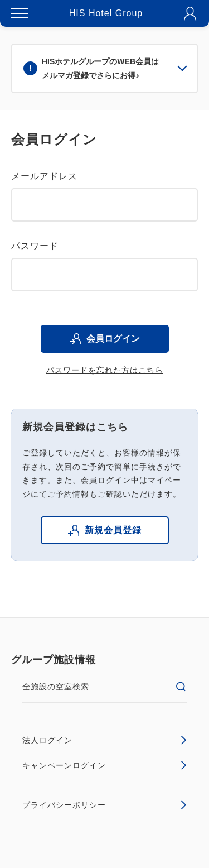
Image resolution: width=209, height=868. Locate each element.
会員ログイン (105, 339)
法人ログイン (104, 740)
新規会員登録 (105, 530)
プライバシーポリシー (104, 805)
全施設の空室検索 (104, 687)
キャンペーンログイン (104, 765)
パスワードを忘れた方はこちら (105, 370)
